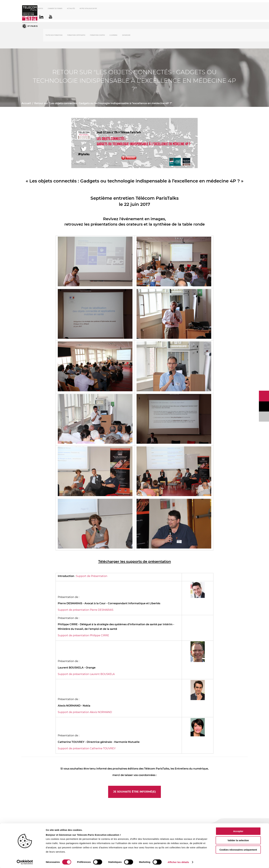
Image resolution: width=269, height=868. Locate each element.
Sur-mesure (126, 36)
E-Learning (113, 36)
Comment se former (64, 9)
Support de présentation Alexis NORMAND (85, 713)
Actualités (80, 9)
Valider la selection (238, 840)
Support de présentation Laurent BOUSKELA (86, 675)
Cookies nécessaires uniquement (238, 849)
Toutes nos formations (54, 36)
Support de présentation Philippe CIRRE (83, 636)
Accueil (26, 104)
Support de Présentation (92, 577)
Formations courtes (97, 36)
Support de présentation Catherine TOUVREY (87, 749)
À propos (49, 9)
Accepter (238, 831)
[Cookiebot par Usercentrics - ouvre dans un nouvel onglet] (25, 862)
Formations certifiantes (76, 36)
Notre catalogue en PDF (97, 9)
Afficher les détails (178, 862)
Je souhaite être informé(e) (134, 792)
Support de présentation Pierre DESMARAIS (86, 610)
